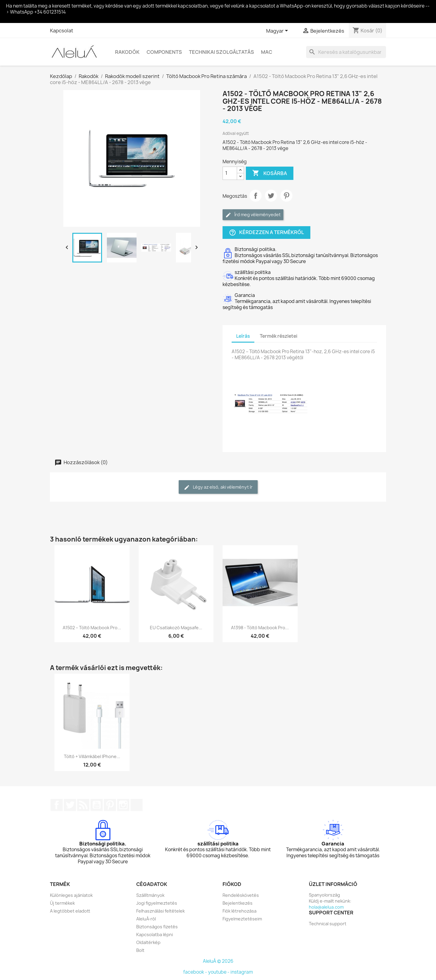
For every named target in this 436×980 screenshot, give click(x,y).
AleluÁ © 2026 (218, 961)
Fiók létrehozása (239, 911)
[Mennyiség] (230, 173)
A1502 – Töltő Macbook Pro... (92, 628)
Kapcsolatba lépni (155, 934)
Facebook (57, 805)
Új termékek (62, 903)
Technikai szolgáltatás (221, 52)
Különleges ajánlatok (71, 895)
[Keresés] (346, 52)
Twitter (70, 805)
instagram (242, 972)
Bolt (140, 950)
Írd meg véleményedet (253, 215)
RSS (83, 805)
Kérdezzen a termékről (266, 232)
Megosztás (256, 196)
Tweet (271, 196)
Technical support (328, 924)
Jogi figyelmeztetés (157, 903)
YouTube (97, 805)
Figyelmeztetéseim (242, 919)
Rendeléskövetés (241, 895)
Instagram (123, 805)
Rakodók (127, 52)
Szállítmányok (150, 895)
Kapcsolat (62, 31)
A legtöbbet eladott (70, 911)
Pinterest (286, 196)
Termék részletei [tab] (279, 336)
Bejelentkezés (238, 903)
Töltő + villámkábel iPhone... (92, 756)
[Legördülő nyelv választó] (278, 31)
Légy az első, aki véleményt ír (218, 487)
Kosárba (270, 173)
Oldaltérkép (148, 942)
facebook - (196, 972)
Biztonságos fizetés (157, 927)
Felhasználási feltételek (160, 911)
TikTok (137, 805)
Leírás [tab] (243, 336)
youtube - (219, 972)
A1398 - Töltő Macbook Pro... (260, 628)
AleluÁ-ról (146, 919)
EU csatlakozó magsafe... (176, 628)
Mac (267, 52)
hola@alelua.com (326, 907)
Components (164, 52)
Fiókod (232, 884)
